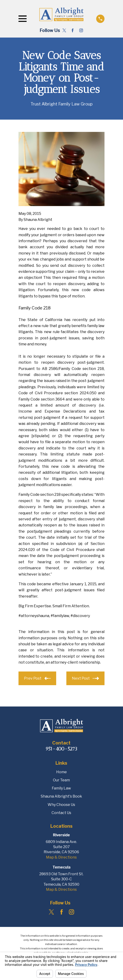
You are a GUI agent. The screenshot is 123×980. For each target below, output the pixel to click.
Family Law (61, 788)
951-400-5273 (61, 749)
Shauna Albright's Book (61, 796)
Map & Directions (61, 857)
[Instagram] (81, 30)
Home (61, 772)
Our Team (61, 780)
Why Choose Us (61, 805)
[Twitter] (64, 30)
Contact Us (61, 813)
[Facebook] (73, 30)
